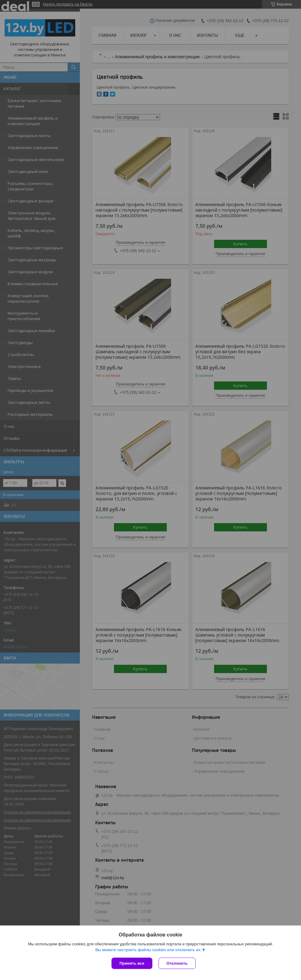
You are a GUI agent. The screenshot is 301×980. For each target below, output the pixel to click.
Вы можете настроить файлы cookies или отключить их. (148, 950)
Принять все (132, 963)
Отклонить (177, 963)
